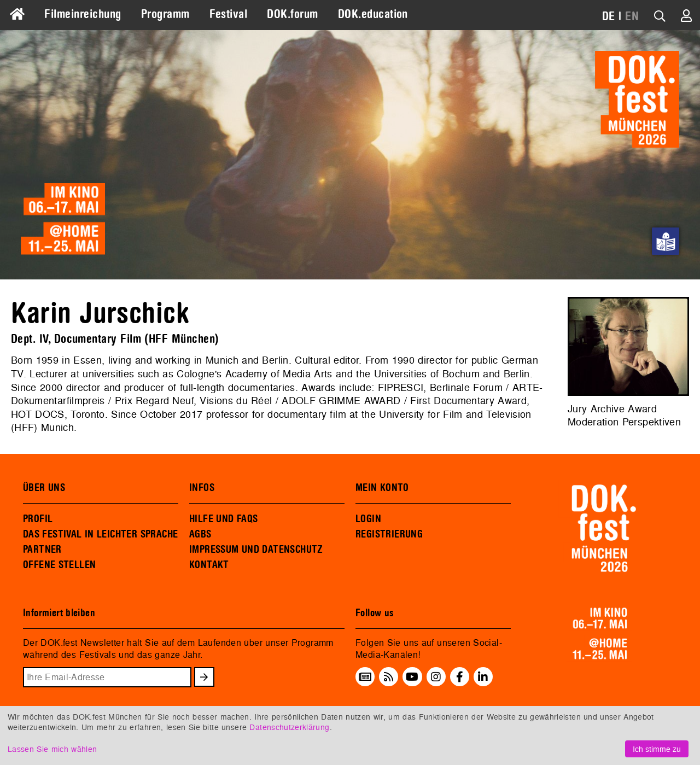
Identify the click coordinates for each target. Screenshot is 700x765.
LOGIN (368, 519)
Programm (165, 14)
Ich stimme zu (657, 749)
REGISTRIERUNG (389, 534)
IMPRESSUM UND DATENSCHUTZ (256, 550)
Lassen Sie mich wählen (52, 749)
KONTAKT (209, 565)
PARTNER (42, 550)
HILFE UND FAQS (223, 519)
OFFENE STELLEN (59, 565)
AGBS (200, 534)
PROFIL (38, 519)
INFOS (202, 488)
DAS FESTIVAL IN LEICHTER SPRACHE (100, 534)
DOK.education (373, 14)
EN (632, 16)
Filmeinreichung (83, 14)
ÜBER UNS (44, 488)
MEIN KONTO (382, 488)
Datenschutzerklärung (289, 727)
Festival (229, 14)
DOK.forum (292, 14)
